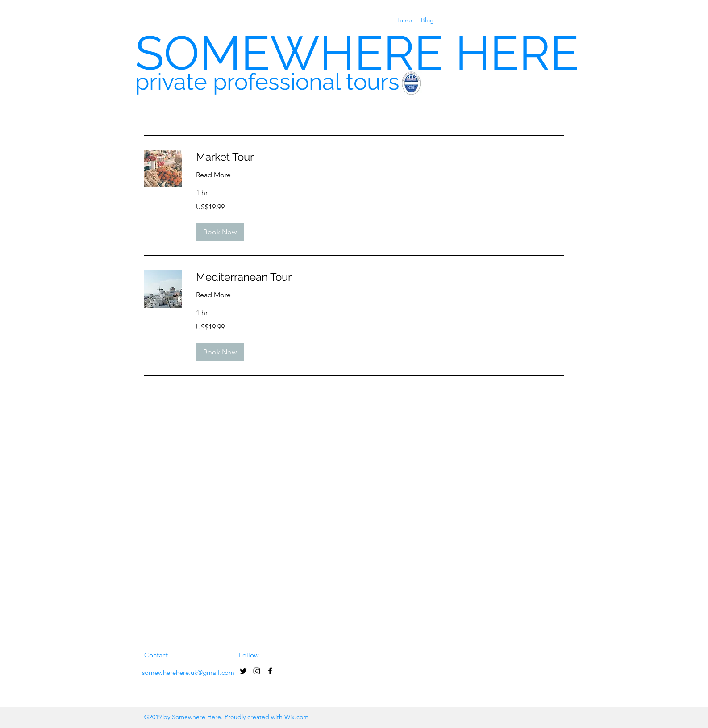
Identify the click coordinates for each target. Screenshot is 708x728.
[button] (220, 232)
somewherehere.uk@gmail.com (188, 672)
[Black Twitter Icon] (243, 671)
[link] (380, 157)
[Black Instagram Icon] (257, 671)
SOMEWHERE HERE (357, 53)
